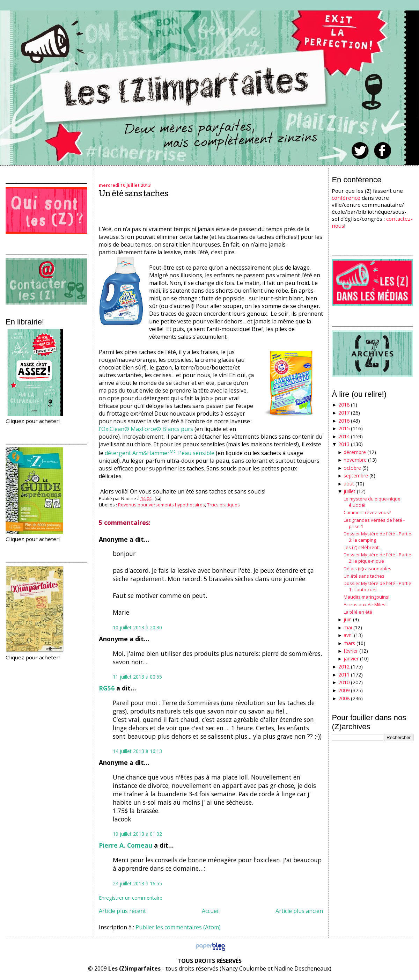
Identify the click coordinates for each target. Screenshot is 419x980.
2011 (344, 675)
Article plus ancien (299, 911)
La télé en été (358, 612)
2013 (344, 444)
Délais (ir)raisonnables (367, 569)
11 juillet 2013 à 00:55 (137, 677)
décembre (355, 452)
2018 (344, 405)
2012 (344, 667)
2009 (344, 690)
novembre (355, 460)
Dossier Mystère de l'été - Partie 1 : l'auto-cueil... (377, 586)
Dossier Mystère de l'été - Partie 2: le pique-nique (377, 558)
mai (348, 627)
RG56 (107, 688)
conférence (346, 198)
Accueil (211, 911)
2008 (344, 698)
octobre (352, 468)
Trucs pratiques (223, 505)
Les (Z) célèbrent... (363, 547)
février (351, 651)
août (349, 484)
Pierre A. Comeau (126, 845)
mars (349, 643)
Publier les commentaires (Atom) (178, 927)
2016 (344, 421)
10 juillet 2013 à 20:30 (137, 627)
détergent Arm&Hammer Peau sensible (160, 453)
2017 (344, 413)
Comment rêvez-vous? (367, 512)
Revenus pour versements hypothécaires (161, 505)
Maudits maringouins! (366, 597)
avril (348, 635)
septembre (356, 476)
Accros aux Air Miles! (365, 605)
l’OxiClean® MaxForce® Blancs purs (146, 429)
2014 (344, 436)
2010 (344, 682)
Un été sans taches (133, 193)
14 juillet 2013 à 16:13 (137, 751)
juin (348, 619)
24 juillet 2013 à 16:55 (137, 883)
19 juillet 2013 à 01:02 (137, 834)
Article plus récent (122, 911)
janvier (351, 659)
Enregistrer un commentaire (131, 898)
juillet (350, 491)
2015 (344, 428)
